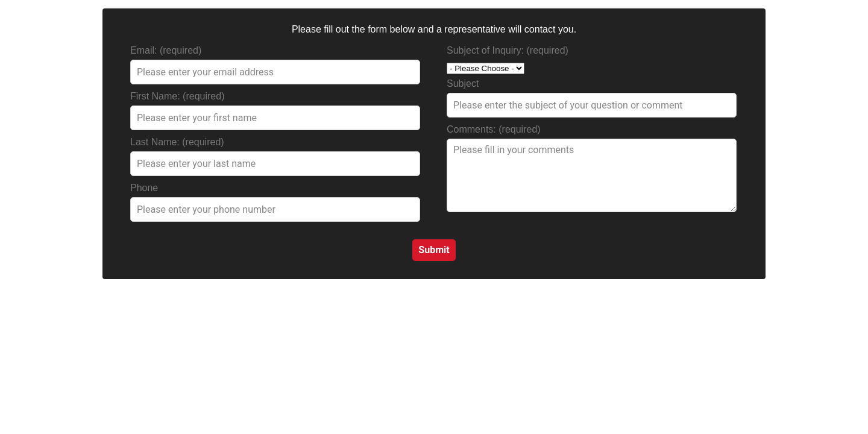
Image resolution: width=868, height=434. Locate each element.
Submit (434, 250)
